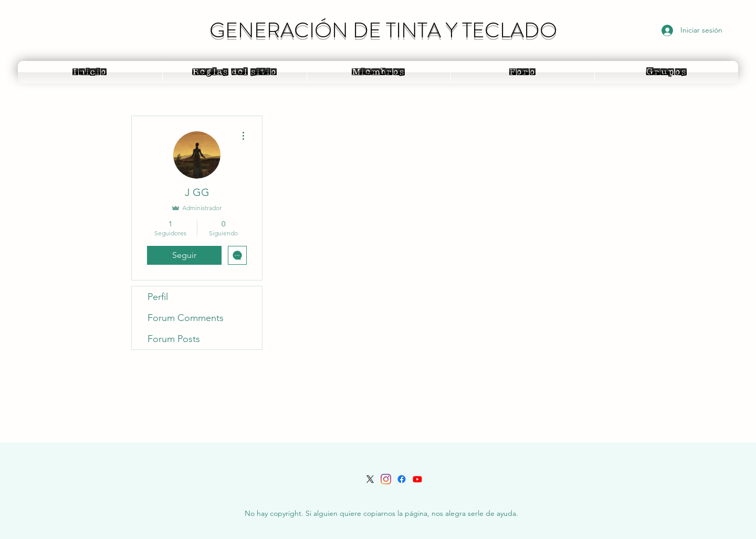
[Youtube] (417, 479)
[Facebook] (402, 479)
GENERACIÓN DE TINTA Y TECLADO (383, 30)
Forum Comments (186, 318)
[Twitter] (370, 479)
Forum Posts (174, 339)
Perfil (158, 297)
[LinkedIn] (386, 479)
